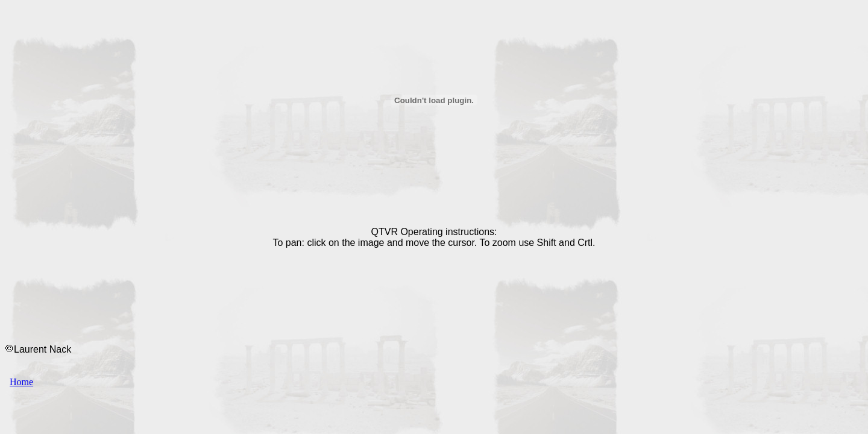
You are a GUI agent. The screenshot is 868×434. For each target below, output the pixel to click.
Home (21, 382)
